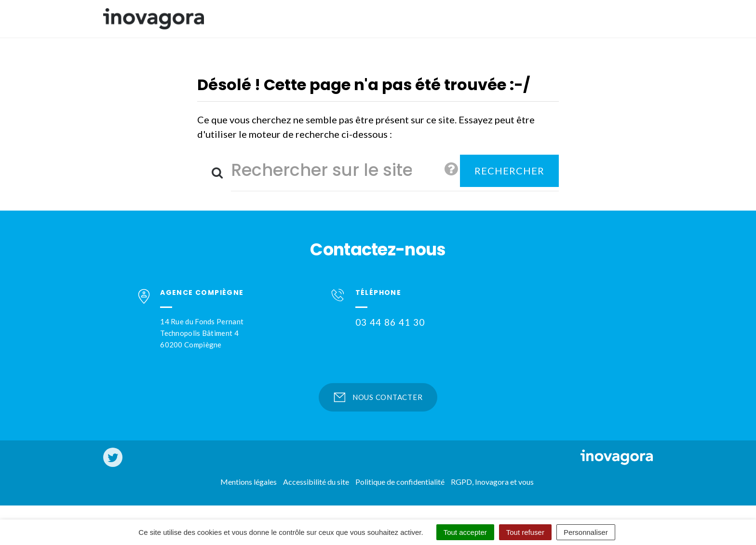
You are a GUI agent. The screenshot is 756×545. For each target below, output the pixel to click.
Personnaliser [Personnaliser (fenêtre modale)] (586, 532)
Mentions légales (249, 482)
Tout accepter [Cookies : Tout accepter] (465, 532)
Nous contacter (378, 397)
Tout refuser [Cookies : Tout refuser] (525, 532)
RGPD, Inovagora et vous (492, 482)
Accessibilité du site (316, 482)
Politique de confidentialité (400, 482)
